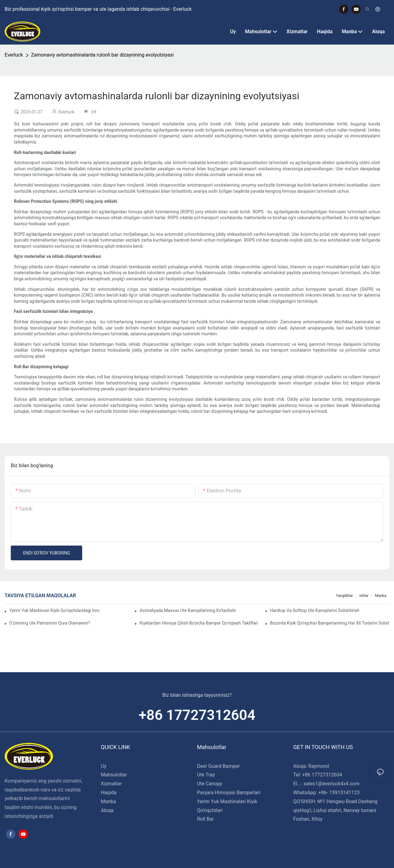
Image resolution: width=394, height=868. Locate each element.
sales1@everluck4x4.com (332, 784)
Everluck (14, 55)
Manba (381, 596)
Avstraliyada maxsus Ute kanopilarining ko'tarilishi (188, 610)
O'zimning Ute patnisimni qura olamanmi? (50, 623)
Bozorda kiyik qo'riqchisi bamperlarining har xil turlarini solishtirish (330, 623)
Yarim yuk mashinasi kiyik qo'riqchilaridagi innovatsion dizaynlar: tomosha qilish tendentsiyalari (54, 610)
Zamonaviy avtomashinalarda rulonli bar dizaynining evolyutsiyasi (103, 55)
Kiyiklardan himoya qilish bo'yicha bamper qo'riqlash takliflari (199, 623)
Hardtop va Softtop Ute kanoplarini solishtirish (315, 610)
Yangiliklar (344, 596)
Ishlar (364, 596)
